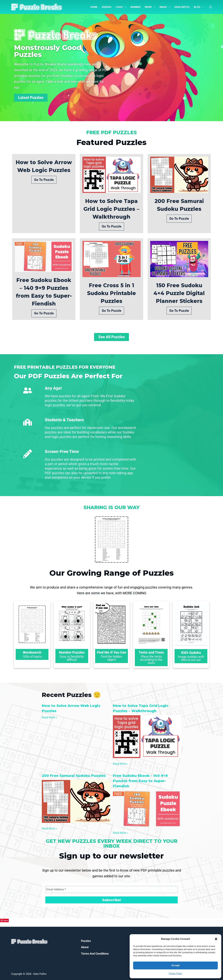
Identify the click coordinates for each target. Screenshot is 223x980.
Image (166, 7)
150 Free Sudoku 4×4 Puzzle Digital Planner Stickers (179, 293)
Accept (176, 965)
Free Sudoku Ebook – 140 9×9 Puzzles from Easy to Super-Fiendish (44, 292)
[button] (216, 939)
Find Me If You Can (111, 652)
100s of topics (32, 656)
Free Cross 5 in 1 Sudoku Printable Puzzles (111, 293)
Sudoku (107, 7)
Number (135, 7)
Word (151, 7)
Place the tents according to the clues (151, 660)
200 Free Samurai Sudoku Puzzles (179, 205)
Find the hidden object (111, 658)
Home (94, 7)
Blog (199, 7)
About (85, 947)
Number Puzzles (72, 652)
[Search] (211, 7)
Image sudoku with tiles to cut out (191, 658)
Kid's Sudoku (191, 653)
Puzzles (86, 941)
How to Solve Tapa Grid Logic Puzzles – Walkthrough (111, 209)
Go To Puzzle (44, 180)
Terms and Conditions (95, 954)
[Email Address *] (111, 889)
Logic (122, 7)
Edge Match (182, 7)
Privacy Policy (175, 974)
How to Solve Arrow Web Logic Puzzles (44, 166)
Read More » (49, 717)
